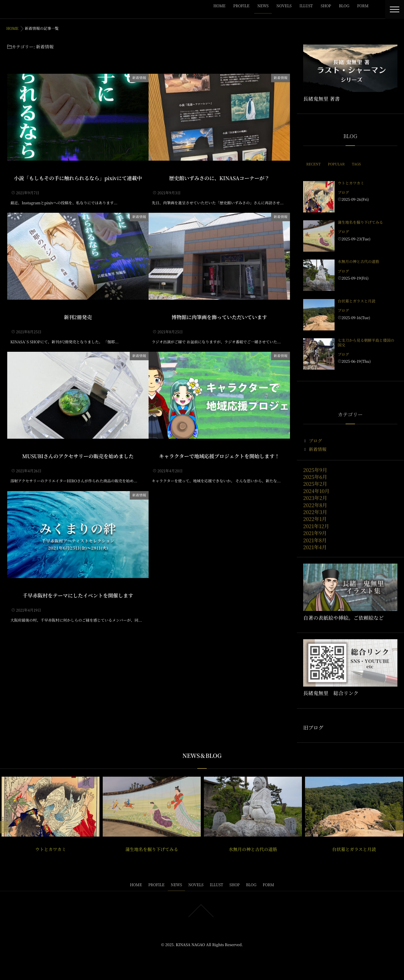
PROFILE (242, 6)
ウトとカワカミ (351, 183)
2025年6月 (315, 477)
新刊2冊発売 (78, 317)
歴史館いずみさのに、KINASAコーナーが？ (219, 177)
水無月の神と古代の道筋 (358, 262)
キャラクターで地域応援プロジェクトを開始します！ (219, 455)
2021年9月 (315, 533)
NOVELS (284, 6)
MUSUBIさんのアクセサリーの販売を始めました (78, 455)
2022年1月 (315, 519)
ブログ (343, 193)
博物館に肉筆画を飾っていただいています (219, 317)
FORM (363, 6)
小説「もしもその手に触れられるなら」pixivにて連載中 (78, 177)
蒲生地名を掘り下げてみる (360, 222)
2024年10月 (316, 491)
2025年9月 (315, 470)
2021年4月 (315, 547)
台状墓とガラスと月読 (357, 301)
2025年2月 (315, 484)
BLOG (344, 6)
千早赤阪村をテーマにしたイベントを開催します (78, 594)
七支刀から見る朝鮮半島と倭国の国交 (366, 343)
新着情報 (139, 77)
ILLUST (306, 6)
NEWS (263, 6)
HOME (219, 6)
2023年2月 (315, 498)
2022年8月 (315, 505)
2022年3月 (315, 512)
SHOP (326, 6)
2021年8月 (315, 540)
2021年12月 (316, 526)
